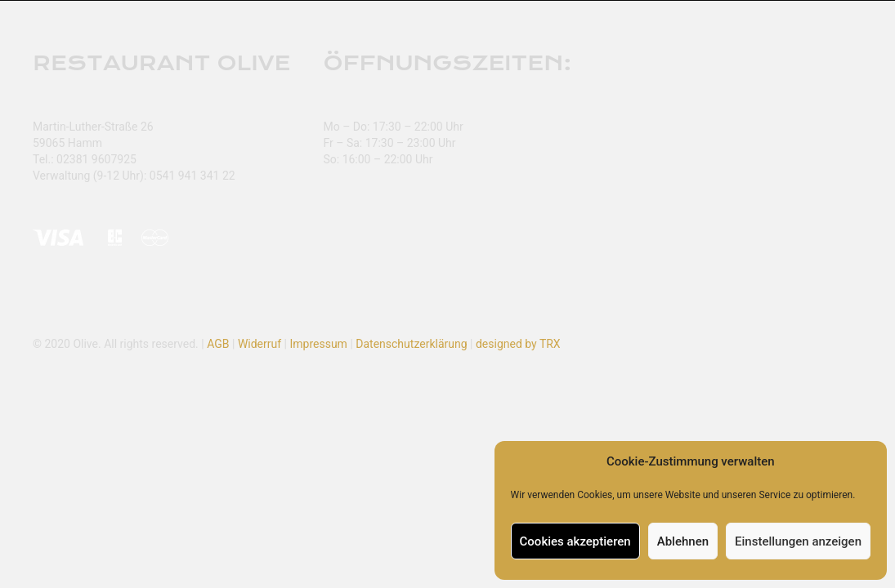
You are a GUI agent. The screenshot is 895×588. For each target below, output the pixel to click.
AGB (218, 344)
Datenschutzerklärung (411, 344)
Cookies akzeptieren (575, 541)
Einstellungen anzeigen (798, 541)
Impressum (318, 344)
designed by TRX (518, 344)
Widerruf (260, 344)
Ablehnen (683, 541)
